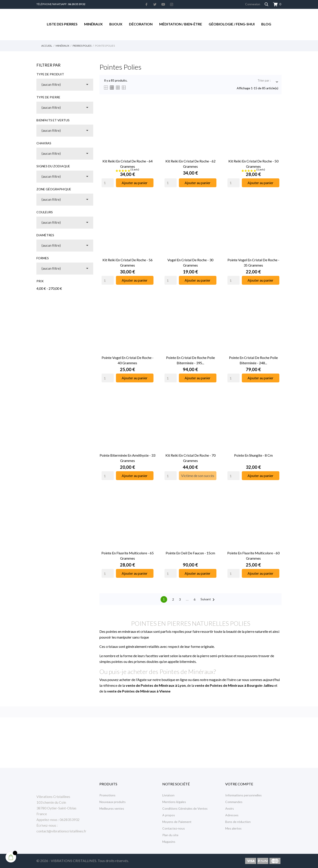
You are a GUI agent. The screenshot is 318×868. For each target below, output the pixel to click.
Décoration (141, 24)
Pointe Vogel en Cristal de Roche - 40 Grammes (128, 360)
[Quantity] (108, 183)
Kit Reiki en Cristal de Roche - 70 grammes (190, 458)
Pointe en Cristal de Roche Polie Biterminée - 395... (190, 360)
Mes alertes (233, 828)
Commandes (234, 802)
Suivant (208, 600)
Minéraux (93, 24)
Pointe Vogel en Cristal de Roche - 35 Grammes (253, 262)
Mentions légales (174, 802)
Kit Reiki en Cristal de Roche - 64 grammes (128, 164)
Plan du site (170, 835)
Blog (266, 24)
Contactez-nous (174, 828)
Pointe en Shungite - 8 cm (253, 455)
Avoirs (230, 808)
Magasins (169, 842)
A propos (169, 815)
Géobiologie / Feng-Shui (232, 24)
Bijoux (116, 24)
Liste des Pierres (62, 24)
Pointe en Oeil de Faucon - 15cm (190, 553)
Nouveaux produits (113, 802)
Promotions (107, 795)
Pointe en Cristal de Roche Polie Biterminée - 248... (253, 360)
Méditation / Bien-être (181, 24)
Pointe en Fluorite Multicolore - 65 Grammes (128, 556)
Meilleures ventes (112, 808)
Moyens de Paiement (177, 822)
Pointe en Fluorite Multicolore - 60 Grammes (253, 556)
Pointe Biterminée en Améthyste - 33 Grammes (127, 458)
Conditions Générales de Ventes (185, 808)
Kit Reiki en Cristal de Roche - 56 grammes (128, 262)
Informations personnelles (243, 795)
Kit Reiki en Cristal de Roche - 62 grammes (190, 164)
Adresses (232, 815)
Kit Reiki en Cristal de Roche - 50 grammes (253, 164)
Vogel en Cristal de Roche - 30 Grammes (190, 262)
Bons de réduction (238, 822)
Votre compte (239, 784)
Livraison (168, 795)
